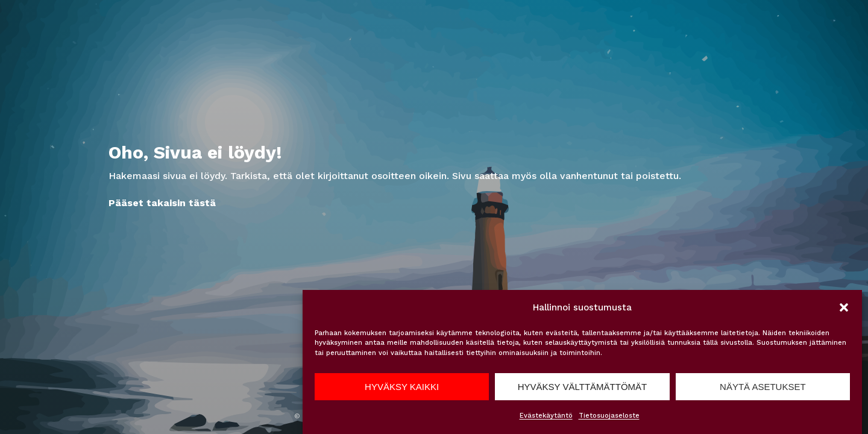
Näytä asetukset (763, 387)
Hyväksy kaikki (402, 387)
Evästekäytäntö (546, 416)
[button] (844, 307)
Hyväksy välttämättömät (582, 387)
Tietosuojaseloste (609, 416)
